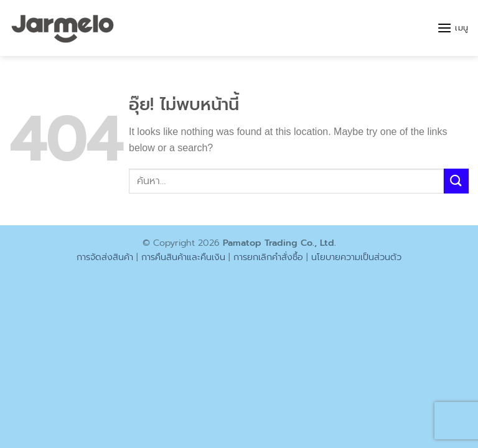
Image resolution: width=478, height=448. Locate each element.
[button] (453, 28)
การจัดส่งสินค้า (105, 257)
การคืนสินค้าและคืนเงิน (183, 257)
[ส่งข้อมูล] (456, 181)
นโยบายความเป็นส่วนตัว (356, 257)
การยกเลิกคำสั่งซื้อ (268, 257)
